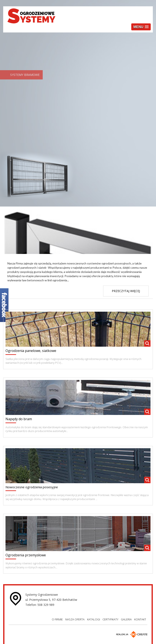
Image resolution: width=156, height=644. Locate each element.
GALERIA (126, 619)
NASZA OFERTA (75, 619)
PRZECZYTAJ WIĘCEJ (126, 291)
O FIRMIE (57, 619)
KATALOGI (94, 619)
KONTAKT (140, 619)
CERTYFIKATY (110, 619)
